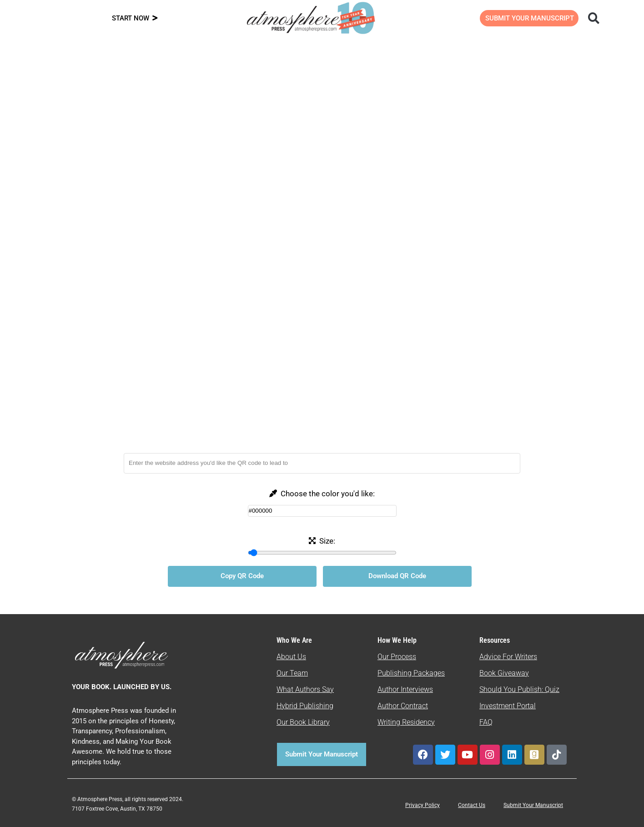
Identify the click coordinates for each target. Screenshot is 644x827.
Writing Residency (406, 722)
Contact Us (472, 805)
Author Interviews (405, 689)
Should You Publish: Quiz (519, 689)
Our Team (292, 673)
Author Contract (403, 706)
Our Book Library (303, 722)
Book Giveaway (504, 673)
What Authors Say (305, 689)
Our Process (397, 657)
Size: (326, 541)
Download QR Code (397, 576)
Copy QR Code (242, 576)
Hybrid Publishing (305, 706)
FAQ (486, 722)
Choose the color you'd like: (327, 494)
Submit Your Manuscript (533, 805)
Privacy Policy (423, 805)
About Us (291, 657)
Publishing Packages (411, 673)
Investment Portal (508, 706)
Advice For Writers (508, 657)
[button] (594, 18)
